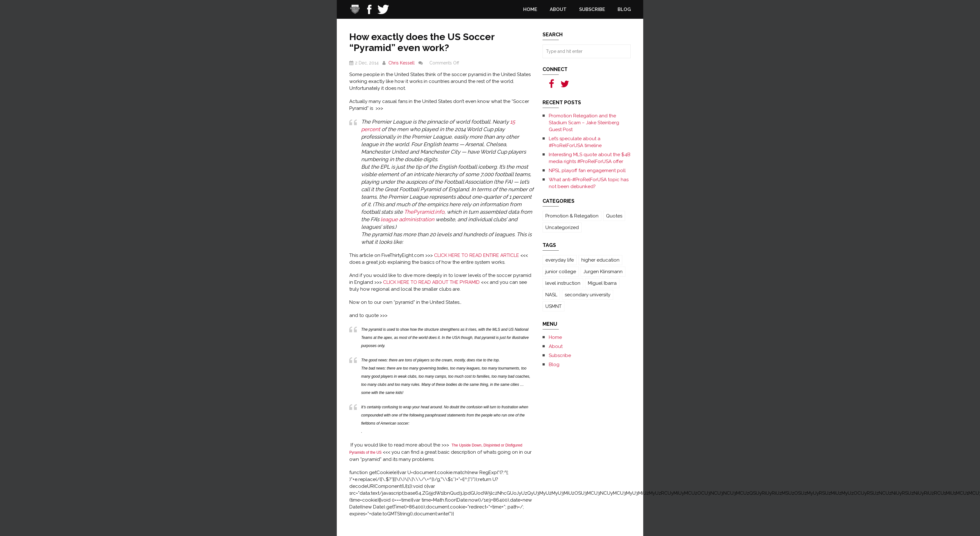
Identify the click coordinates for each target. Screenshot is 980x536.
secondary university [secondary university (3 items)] (588, 295)
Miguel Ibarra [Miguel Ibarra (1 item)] (602, 283)
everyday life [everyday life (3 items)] (560, 260)
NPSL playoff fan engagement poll (587, 171)
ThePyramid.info (424, 212)
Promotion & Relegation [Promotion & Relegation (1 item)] (572, 216)
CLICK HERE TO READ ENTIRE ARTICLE (477, 255)
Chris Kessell (402, 63)
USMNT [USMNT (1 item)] (553, 306)
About (558, 9)
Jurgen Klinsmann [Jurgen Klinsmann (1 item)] (603, 272)
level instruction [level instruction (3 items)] (563, 283)
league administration (407, 219)
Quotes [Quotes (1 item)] (614, 216)
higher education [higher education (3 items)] (600, 260)
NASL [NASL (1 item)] (551, 295)
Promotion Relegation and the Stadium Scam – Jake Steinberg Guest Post (584, 123)
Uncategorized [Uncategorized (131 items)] (562, 227)
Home (530, 9)
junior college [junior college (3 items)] (561, 272)
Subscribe (592, 9)
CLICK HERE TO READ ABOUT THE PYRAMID (431, 282)
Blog (624, 9)
